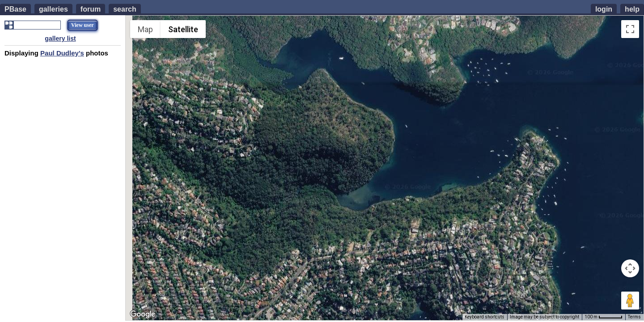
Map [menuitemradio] (145, 29)
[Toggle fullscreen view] (630, 29)
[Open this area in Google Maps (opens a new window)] (143, 314)
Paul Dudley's (62, 53)
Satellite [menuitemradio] (183, 29)
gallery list (60, 38)
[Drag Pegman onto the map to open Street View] (630, 301)
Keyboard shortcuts (485, 317)
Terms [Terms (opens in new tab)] (634, 317)
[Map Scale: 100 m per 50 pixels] (604, 317)
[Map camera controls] (630, 268)
